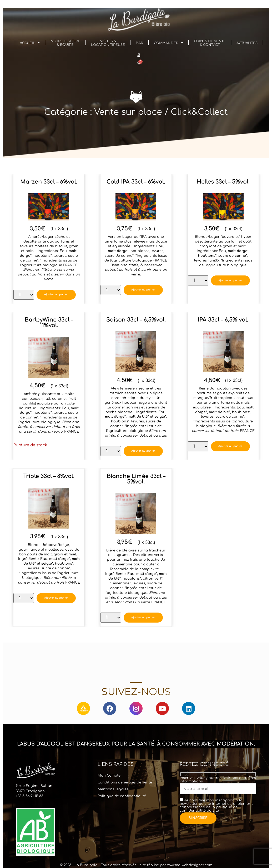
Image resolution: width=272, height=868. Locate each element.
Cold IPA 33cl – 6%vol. (136, 182)
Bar (139, 43)
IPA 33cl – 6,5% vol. (223, 320)
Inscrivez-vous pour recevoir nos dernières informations (218, 784)
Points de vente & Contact (210, 43)
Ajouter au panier (57, 294)
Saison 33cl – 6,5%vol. (136, 320)
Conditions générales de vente (125, 782)
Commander (168, 43)
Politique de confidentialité (122, 796)
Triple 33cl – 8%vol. (49, 476)
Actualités (247, 43)
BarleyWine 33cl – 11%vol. (49, 323)
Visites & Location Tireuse (108, 43)
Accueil (30, 43)
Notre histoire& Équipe (65, 43)
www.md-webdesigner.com (190, 865)
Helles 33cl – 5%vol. (223, 182)
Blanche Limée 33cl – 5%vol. (136, 479)
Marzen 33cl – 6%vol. (49, 182)
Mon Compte (109, 776)
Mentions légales (113, 789)
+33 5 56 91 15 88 (30, 796)
